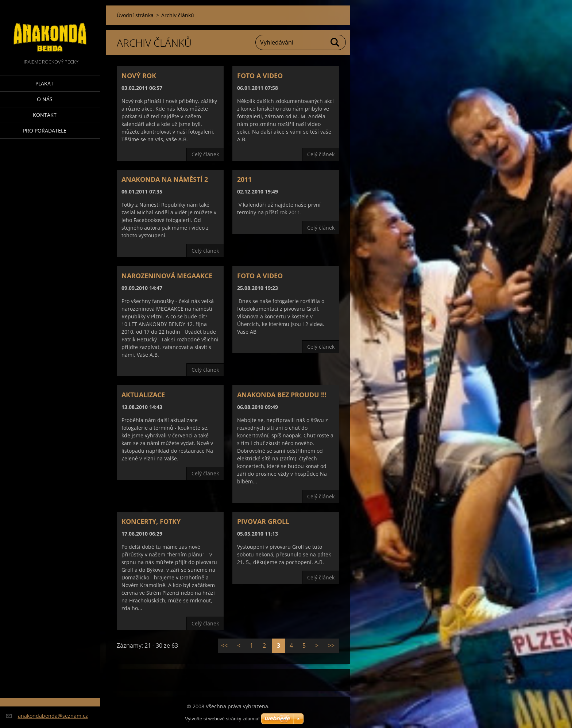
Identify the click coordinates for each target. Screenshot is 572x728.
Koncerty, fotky (151, 521)
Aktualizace (143, 395)
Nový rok (139, 76)
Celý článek (205, 154)
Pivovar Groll (263, 521)
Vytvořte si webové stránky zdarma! (222, 719)
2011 (244, 179)
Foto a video (260, 76)
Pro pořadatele (45, 131)
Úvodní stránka (135, 15)
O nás (45, 99)
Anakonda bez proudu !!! (282, 395)
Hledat (335, 42)
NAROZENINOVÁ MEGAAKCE (167, 276)
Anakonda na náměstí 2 (165, 179)
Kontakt (45, 115)
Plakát (45, 83)
